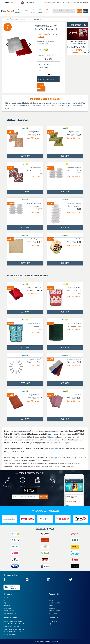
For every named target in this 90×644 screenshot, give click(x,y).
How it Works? (7, 606)
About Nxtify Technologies (10, 613)
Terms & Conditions (9, 611)
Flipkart (40, 37)
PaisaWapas (41, 642)
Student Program (53, 613)
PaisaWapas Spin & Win (10, 634)
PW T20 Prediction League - (12, 632)
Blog (5, 600)
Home (50, 598)
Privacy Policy (7, 608)
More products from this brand (27, 276)
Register (79, 11)
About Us (6, 598)
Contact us (53, 618)
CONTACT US (72, 3)
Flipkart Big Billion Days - (11, 627)
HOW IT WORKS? (62, 3)
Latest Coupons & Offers (55, 603)
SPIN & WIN (27, 3)
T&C (40, 71)
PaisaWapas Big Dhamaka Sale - (13, 621)
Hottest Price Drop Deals (55, 611)
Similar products (18, 120)
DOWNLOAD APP (82, 3)
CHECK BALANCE (50, 3)
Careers (51, 606)
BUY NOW (40, 87)
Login (85, 11)
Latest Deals (52, 608)
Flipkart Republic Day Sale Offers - (14, 629)
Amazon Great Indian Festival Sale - (14, 624)
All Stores (51, 600)
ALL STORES (26, 11)
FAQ (5, 603)
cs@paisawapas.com (54, 624)
